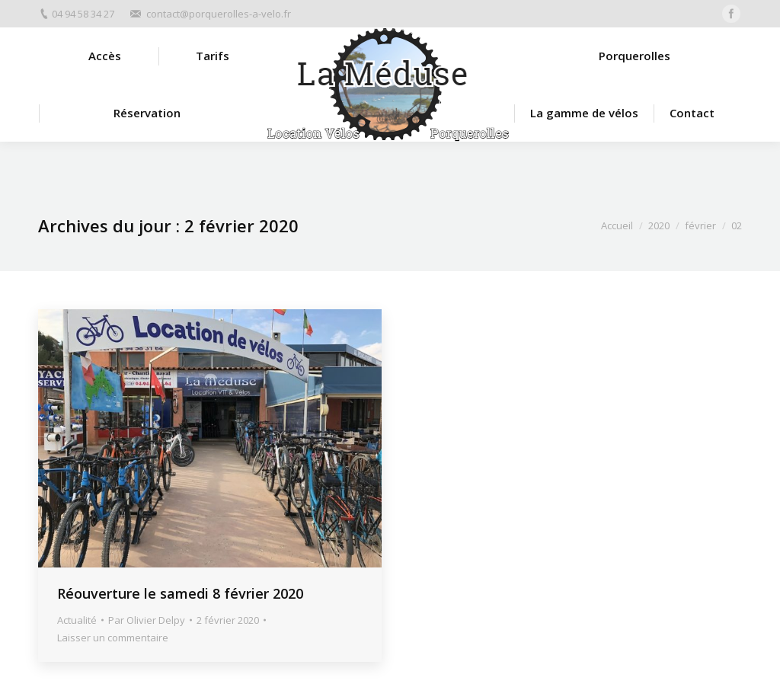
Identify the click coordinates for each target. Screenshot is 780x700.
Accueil (617, 225)
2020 (659, 225)
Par (147, 620)
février (700, 225)
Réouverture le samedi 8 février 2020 (180, 593)
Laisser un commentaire (113, 638)
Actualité (77, 620)
